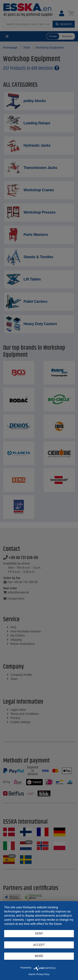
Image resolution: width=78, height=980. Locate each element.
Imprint (32, 974)
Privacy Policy (43, 974)
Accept (39, 945)
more (39, 956)
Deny (39, 934)
